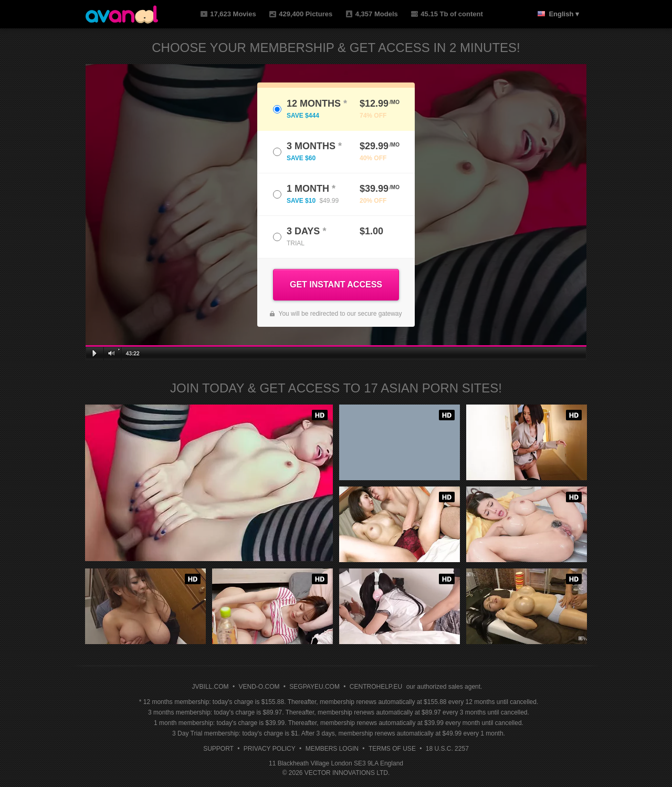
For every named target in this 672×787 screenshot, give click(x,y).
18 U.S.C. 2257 (447, 749)
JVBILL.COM (211, 687)
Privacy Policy (270, 749)
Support (218, 749)
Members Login (332, 749)
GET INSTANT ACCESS (336, 284)
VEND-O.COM (259, 687)
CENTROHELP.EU (376, 687)
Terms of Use (392, 749)
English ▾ (564, 14)
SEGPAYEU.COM (314, 687)
